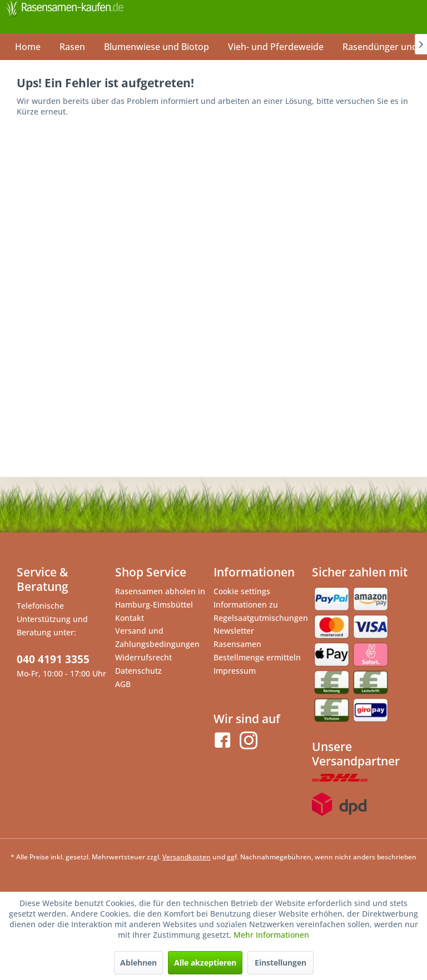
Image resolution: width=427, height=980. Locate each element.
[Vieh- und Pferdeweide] (276, 47)
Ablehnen (138, 962)
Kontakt (130, 618)
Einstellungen (280, 962)
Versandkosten (187, 857)
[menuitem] (28, 47)
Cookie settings (242, 591)
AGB (123, 684)
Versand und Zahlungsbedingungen (157, 637)
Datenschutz (138, 671)
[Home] (28, 47)
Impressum (235, 671)
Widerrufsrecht (143, 657)
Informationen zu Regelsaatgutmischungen (260, 611)
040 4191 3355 (53, 659)
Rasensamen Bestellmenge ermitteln (257, 651)
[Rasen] (72, 47)
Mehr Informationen (271, 935)
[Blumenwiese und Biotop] (157, 47)
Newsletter (234, 631)
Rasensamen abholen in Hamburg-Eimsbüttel (160, 598)
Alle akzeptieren (205, 962)
